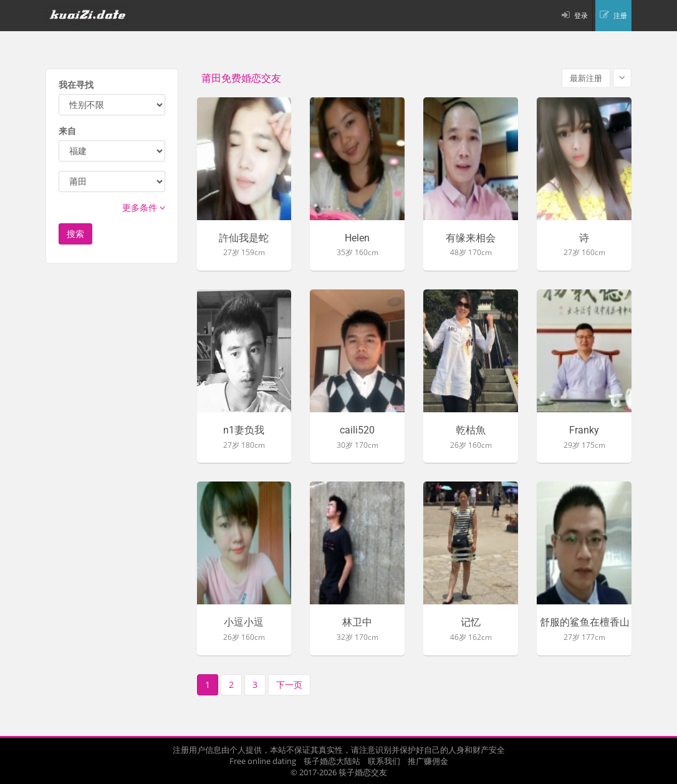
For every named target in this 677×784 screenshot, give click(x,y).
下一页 (289, 685)
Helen (357, 238)
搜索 (75, 234)
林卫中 (357, 622)
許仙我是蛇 (244, 238)
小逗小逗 (244, 622)
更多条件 (144, 207)
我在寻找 (76, 85)
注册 (620, 15)
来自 (67, 131)
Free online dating (263, 761)
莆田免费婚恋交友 (241, 78)
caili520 (357, 430)
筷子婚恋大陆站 (332, 761)
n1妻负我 (244, 430)
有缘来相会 (471, 238)
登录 (581, 15)
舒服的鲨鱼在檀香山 (584, 622)
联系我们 (384, 761)
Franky (584, 430)
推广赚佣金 (428, 761)
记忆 (471, 622)
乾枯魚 (471, 430)
